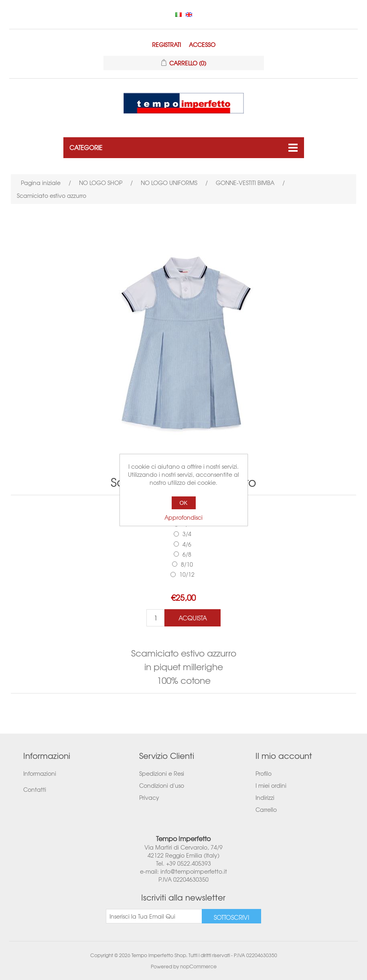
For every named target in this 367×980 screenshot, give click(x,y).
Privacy (149, 797)
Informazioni (40, 773)
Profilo (264, 773)
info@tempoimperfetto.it (194, 871)
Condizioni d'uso (162, 785)
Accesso (202, 45)
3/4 (187, 534)
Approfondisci (183, 517)
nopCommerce (198, 966)
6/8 (187, 554)
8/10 (187, 564)
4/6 (187, 544)
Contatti (35, 789)
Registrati (166, 45)
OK (183, 503)
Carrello (266, 809)
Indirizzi (265, 797)
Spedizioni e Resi (162, 773)
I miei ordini (271, 785)
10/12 (187, 574)
